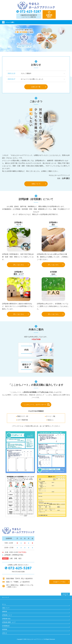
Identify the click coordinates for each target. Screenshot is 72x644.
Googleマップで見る (59, 582)
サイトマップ (6, 597)
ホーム (4, 604)
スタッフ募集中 (26, 73)
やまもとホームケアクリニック (35, 639)
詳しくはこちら (19, 265)
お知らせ (5, 633)
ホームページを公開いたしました (32, 79)
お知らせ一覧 (36, 87)
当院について (36, 184)
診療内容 (5, 611)
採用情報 (5, 629)
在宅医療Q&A (6, 626)
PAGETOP (65, 594)
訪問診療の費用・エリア (9, 622)
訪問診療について (7, 615)
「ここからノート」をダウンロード (34, 405)
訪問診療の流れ (6, 619)
